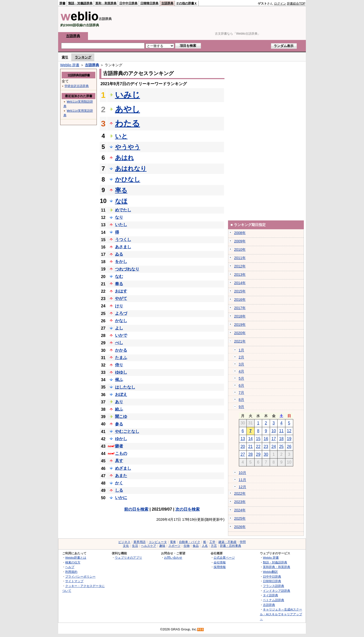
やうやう (128, 147)
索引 (65, 57)
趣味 (162, 546)
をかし (121, 261)
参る (119, 424)
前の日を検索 (136, 509)
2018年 (240, 316)
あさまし (123, 247)
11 (281, 431)
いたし (121, 225)
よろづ (121, 313)
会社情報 (220, 562)
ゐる (119, 254)
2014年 (240, 283)
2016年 (240, 300)
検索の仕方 (73, 562)
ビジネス (124, 542)
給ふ (119, 409)
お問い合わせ (173, 558)
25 (281, 447)
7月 (241, 393)
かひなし (128, 179)
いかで (121, 335)
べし (119, 343)
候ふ (119, 380)
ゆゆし (121, 372)
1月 (241, 350)
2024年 (240, 510)
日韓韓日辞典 (149, 3)
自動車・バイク (190, 542)
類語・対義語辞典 (80, 3)
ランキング (83, 57)
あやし (128, 109)
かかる (121, 350)
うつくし (123, 240)
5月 (241, 378)
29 (258, 454)
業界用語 (140, 542)
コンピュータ (158, 542)
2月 (241, 357)
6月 (241, 385)
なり (119, 217)
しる (119, 490)
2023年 (240, 502)
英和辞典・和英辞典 (277, 567)
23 (266, 447)
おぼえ (121, 394)
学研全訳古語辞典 (77, 86)
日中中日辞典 (128, 3)
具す (119, 461)
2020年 (240, 333)
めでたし (123, 210)
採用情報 (220, 567)
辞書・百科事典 (231, 546)
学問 (243, 542)
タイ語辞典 (270, 595)
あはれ (124, 158)
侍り (119, 365)
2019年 (240, 325)
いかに (121, 498)
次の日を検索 (188, 509)
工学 (212, 542)
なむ (119, 276)
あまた (121, 476)
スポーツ (174, 546)
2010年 (240, 249)
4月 (241, 371)
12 (289, 431)
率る (121, 190)
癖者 (119, 446)
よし (119, 328)
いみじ (128, 95)
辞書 (62, 3)
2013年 (240, 275)
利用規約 (71, 572)
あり (119, 402)
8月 (241, 400)
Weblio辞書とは (76, 558)
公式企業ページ (224, 558)
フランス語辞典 (274, 586)
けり (119, 306)
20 (243, 447)
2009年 (240, 241)
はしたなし (125, 387)
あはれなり (131, 168)
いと (121, 136)
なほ (121, 201)
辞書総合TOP (296, 4)
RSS (201, 630)
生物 (187, 546)
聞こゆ (121, 416)
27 (243, 454)
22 (258, 447)
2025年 (240, 518)
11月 (242, 480)
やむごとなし (127, 431)
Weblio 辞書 (70, 65)
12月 (242, 487)
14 (251, 439)
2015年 (240, 291)
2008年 (240, 233)
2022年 (240, 493)
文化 (126, 546)
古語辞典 (167, 3)
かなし (121, 321)
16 (266, 439)
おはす (121, 291)
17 (274, 439)
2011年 (240, 258)
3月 (241, 364)
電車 (173, 542)
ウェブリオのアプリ (128, 558)
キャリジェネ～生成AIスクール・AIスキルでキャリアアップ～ (281, 614)
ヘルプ (70, 567)
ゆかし (121, 439)
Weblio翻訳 (270, 572)
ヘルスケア (149, 546)
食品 (196, 546)
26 (289, 447)
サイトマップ (74, 581)
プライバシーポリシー (80, 576)
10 (274, 431)
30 (266, 454)
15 (258, 439)
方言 (214, 546)
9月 (241, 407)
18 (281, 439)
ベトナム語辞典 (274, 600)
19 (289, 439)
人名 (205, 546)
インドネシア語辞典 (277, 591)
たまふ (121, 358)
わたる (128, 123)
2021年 (240, 341)
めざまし (123, 468)
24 (274, 447)
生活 (135, 546)
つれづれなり (127, 269)
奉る (119, 284)
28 (251, 454)
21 (251, 447)
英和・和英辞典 (106, 3)
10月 (242, 473)
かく (119, 483)
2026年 (240, 527)
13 (243, 439)
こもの (121, 453)
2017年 (240, 308)
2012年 (240, 266)
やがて (121, 298)
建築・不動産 (227, 542)
